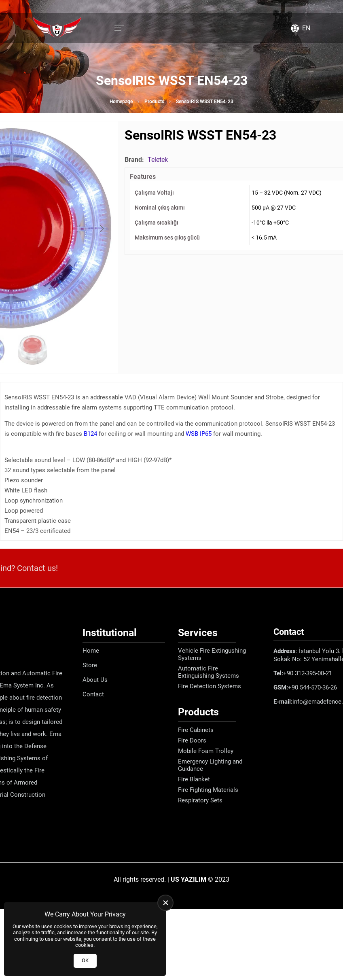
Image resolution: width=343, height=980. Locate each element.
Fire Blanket (194, 779)
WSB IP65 (199, 434)
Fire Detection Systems (210, 686)
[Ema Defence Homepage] (57, 28)
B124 (90, 434)
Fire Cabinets (196, 730)
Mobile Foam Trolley (206, 751)
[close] (165, 903)
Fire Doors (192, 740)
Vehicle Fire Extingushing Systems (212, 654)
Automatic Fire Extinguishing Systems (209, 672)
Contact (93, 694)
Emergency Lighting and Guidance (210, 765)
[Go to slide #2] (32, 350)
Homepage (121, 102)
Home (91, 651)
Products (154, 102)
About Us (95, 680)
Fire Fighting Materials (208, 790)
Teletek (158, 160)
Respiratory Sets (200, 800)
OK (85, 960)
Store (90, 665)
